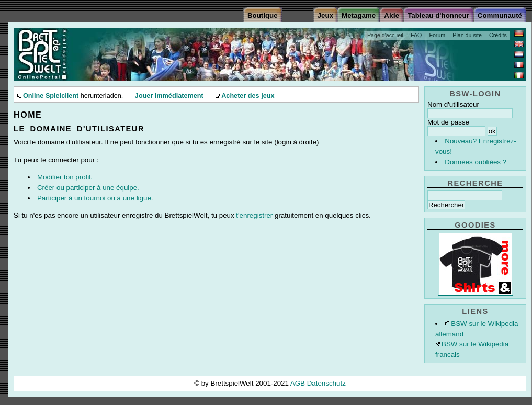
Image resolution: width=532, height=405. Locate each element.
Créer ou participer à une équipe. (88, 188)
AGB (299, 383)
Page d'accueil (385, 35)
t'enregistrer (254, 215)
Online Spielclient (51, 96)
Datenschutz (326, 383)
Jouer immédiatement (169, 96)
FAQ (416, 35)
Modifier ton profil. (65, 177)
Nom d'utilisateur (453, 104)
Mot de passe (448, 122)
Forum (437, 35)
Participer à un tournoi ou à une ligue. (95, 198)
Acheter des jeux (248, 96)
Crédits (498, 35)
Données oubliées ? (476, 162)
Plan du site (467, 35)
